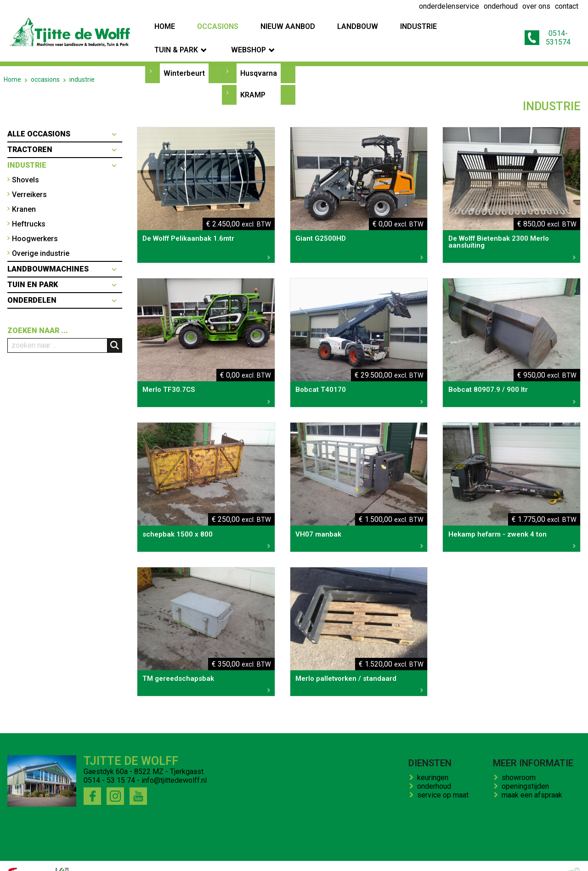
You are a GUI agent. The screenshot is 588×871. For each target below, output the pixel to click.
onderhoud (436, 768)
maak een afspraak (534, 777)
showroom (520, 760)
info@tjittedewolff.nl (174, 762)
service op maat (445, 777)
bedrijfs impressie (184, 857)
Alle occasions (39, 116)
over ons (133, 857)
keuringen (435, 760)
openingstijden (527, 768)
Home (12, 62)
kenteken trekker (279, 857)
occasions (45, 62)
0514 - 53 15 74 (109, 762)
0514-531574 (541, 29)
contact (233, 857)
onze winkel (333, 857)
